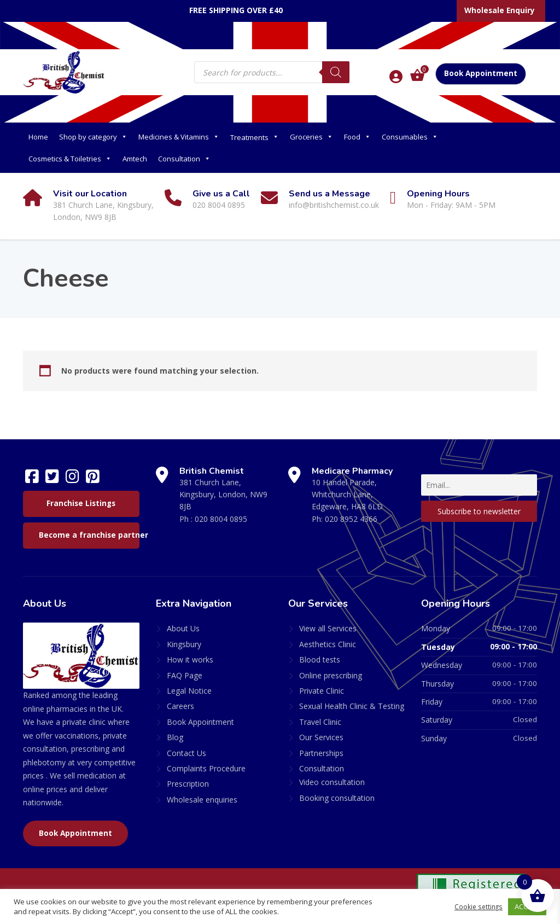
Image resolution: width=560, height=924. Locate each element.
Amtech (135, 159)
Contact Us (186, 753)
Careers (180, 706)
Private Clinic (322, 691)
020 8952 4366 (351, 519)
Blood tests (320, 659)
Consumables (410, 137)
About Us (183, 628)
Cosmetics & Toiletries (70, 159)
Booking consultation (337, 798)
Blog (175, 737)
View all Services (328, 628)
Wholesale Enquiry (500, 10)
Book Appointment (481, 73)
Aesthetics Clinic (328, 644)
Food (357, 137)
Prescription (188, 784)
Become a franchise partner (89, 535)
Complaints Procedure (206, 768)
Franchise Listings (81, 503)
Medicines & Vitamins (179, 137)
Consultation (184, 159)
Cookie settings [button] (477, 906)
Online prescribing (331, 675)
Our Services (321, 737)
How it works (190, 659)
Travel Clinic (320, 722)
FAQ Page (185, 675)
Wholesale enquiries (202, 800)
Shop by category (93, 137)
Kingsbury (184, 644)
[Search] (336, 72)
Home (38, 137)
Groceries (311, 137)
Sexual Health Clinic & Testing (352, 706)
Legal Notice (189, 691)
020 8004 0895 (221, 519)
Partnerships (321, 753)
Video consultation (332, 782)
